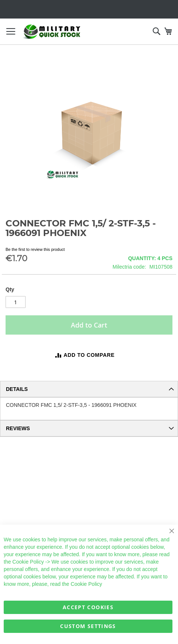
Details (17, 389)
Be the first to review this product (35, 249)
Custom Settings (88, 626)
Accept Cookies (88, 607)
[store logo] (52, 32)
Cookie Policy (28, 562)
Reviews (18, 428)
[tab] (89, 389)
